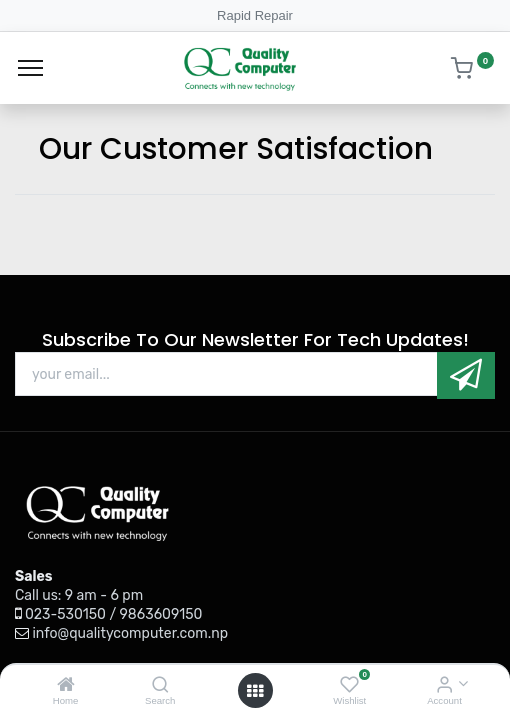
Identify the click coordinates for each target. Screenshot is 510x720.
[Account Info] (444, 685)
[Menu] (30, 68)
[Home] (66, 685)
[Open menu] (255, 691)
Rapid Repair (255, 15)
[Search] (160, 685)
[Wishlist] (349, 685)
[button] (466, 375)
